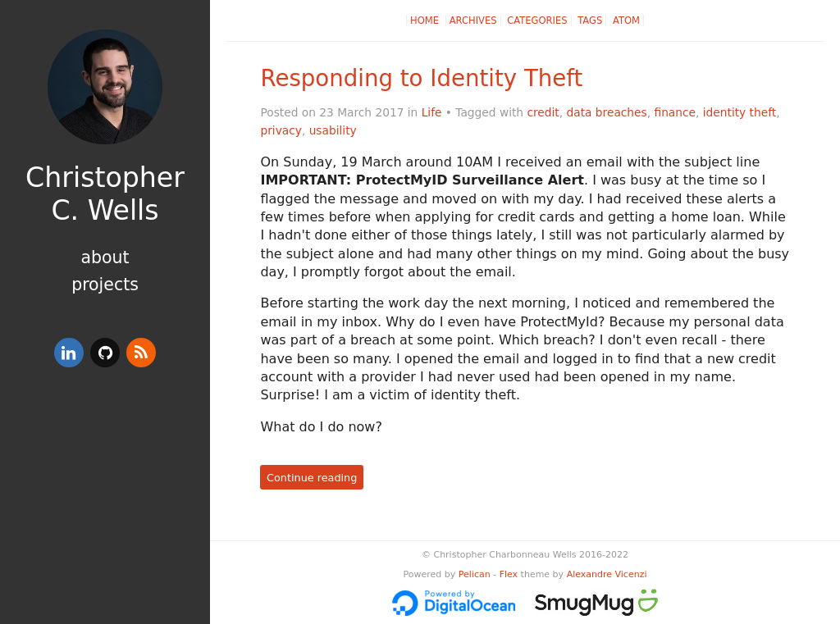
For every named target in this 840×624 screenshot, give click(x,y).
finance (675, 112)
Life (432, 112)
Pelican (475, 574)
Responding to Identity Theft (421, 78)
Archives (473, 20)
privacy (281, 130)
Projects (105, 285)
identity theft (740, 112)
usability (333, 130)
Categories (537, 20)
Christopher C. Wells (105, 194)
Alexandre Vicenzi (607, 574)
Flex (509, 574)
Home (426, 20)
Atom (626, 20)
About (105, 257)
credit (543, 112)
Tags (590, 20)
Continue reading (312, 478)
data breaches (607, 112)
